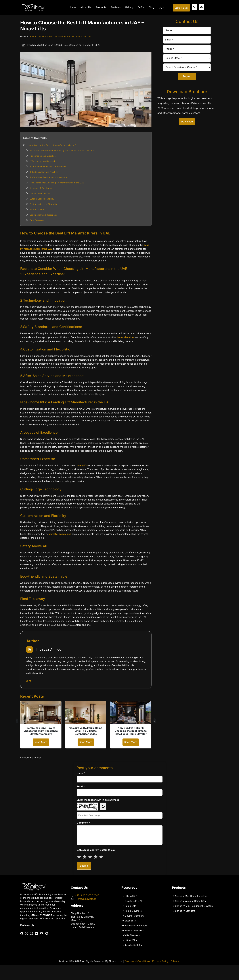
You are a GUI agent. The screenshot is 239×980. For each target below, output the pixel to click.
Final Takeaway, (37, 220)
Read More (41, 742)
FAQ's (141, 7)
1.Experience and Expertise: (43, 156)
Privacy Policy (160, 961)
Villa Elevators (132, 935)
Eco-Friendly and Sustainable (44, 215)
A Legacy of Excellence (41, 188)
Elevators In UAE (133, 901)
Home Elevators (133, 911)
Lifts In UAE (131, 896)
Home (72, 7)
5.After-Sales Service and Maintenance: (49, 177)
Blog (151, 7)
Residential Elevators (136, 926)
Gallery (129, 7)
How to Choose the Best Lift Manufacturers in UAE (51, 145)
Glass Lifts (130, 921)
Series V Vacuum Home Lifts (190, 901)
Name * (81, 773)
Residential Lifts (133, 945)
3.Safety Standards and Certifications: (48, 167)
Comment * (83, 823)
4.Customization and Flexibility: (44, 172)
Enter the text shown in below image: (98, 800)
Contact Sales (181, 8)
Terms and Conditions (137, 961)
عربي (161, 7)
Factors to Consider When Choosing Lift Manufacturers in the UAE (62, 150)
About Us (86, 7)
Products (101, 7)
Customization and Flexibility (43, 204)
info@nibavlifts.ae (87, 899)
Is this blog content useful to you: (96, 850)
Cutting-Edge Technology (42, 199)
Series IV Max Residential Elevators (194, 906)
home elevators (126, 337)
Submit (187, 76)
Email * (81, 787)
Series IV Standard (185, 911)
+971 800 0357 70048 (87, 895)
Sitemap (176, 961)
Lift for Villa (131, 940)
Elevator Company (134, 916)
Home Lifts (130, 906)
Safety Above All (37, 209)
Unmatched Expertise (40, 193)
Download (187, 122)
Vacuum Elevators (134, 931)
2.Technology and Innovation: (44, 161)
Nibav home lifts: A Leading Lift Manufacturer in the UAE (57, 183)
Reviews (116, 7)
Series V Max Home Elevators (191, 896)
